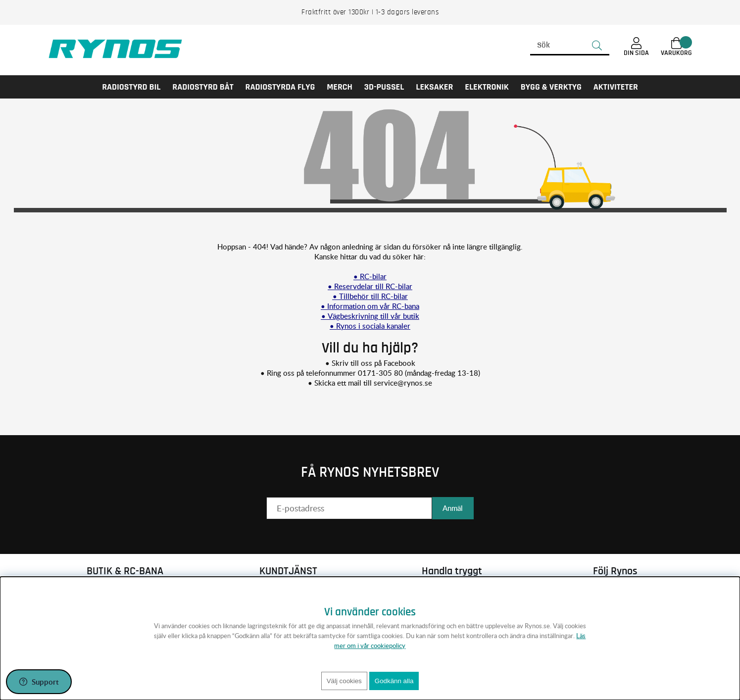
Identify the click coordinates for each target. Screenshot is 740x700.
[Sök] (570, 46)
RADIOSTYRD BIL (131, 87)
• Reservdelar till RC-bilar (370, 286)
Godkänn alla (394, 681)
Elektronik (487, 87)
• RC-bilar (370, 276)
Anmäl (453, 508)
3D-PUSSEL (384, 87)
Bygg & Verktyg (551, 87)
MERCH (340, 87)
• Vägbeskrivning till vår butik (370, 316)
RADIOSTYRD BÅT (203, 87)
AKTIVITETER (616, 87)
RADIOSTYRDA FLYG (280, 87)
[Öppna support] (39, 682)
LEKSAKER (434, 87)
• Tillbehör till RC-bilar (370, 296)
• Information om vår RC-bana (370, 306)
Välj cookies (344, 681)
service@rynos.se (403, 383)
